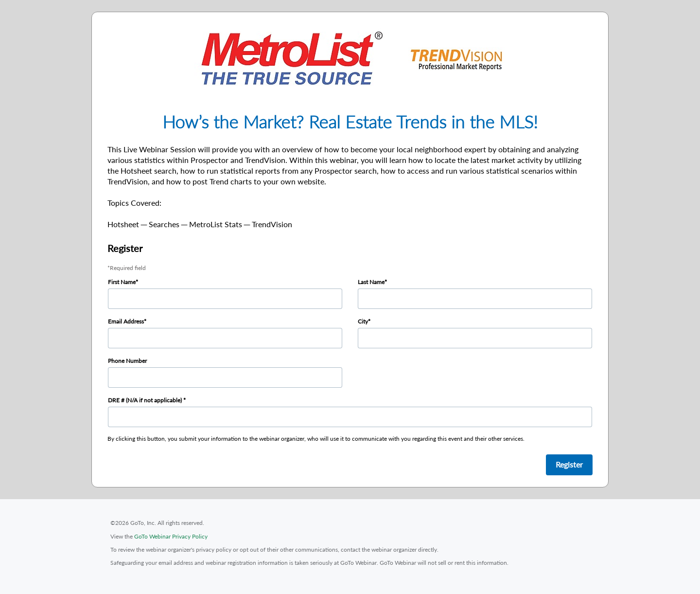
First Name (122, 282)
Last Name (371, 282)
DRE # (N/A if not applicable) (146, 400)
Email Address (126, 321)
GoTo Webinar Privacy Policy (171, 536)
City (363, 321)
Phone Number (127, 361)
